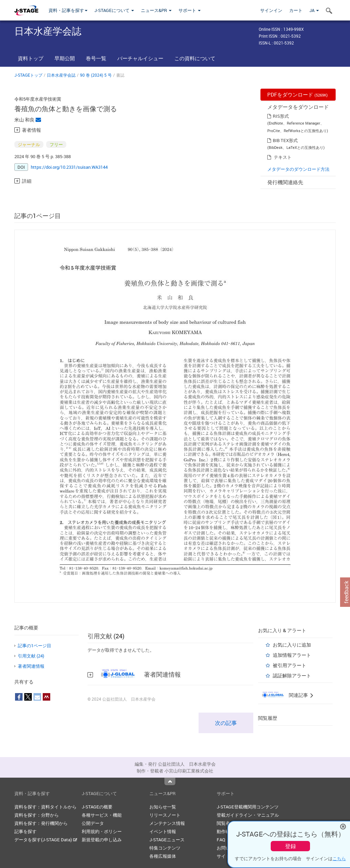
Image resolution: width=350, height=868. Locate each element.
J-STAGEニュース (167, 840)
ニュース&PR (156, 10)
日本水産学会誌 (61, 75)
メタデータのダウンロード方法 (298, 169)
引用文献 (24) (31, 656)
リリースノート (165, 815)
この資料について (195, 58)
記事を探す (25, 831)
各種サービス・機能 (102, 815)
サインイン (271, 10)
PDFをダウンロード (298, 94)
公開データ (93, 823)
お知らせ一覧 (163, 807)
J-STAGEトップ (28, 75)
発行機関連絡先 (285, 182)
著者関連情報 (31, 666)
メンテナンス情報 (167, 823)
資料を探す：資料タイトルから (45, 807)
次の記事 (226, 723)
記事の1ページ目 (35, 646)
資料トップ (31, 58)
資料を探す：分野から (37, 815)
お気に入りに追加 (292, 645)
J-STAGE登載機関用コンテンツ (248, 807)
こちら (339, 858)
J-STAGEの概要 (97, 807)
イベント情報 (163, 831)
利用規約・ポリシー (102, 831)
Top (170, 781)
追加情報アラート (292, 655)
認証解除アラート (292, 675)
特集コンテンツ (165, 848)
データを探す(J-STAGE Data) (46, 840)
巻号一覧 (96, 58)
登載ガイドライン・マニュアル (248, 815)
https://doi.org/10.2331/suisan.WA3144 (69, 167)
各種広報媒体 (163, 856)
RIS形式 (281, 116)
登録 (291, 846)
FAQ (221, 840)
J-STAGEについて (114, 10)
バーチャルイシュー (140, 58)
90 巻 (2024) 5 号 (96, 75)
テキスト (283, 157)
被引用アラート (290, 665)
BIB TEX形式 (285, 140)
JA (314, 10)
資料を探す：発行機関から (41, 823)
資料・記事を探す (68, 10)
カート (296, 10)
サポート (190, 10)
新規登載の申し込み (102, 840)
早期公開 (65, 58)
